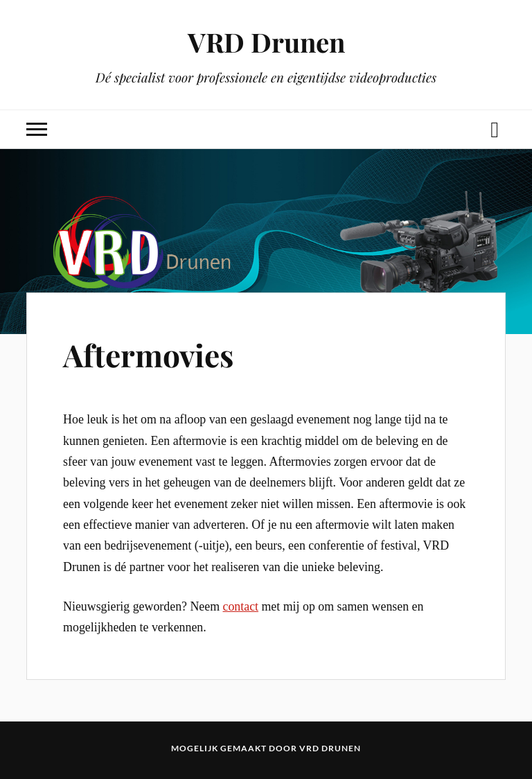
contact (241, 606)
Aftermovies (148, 355)
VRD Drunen (266, 42)
